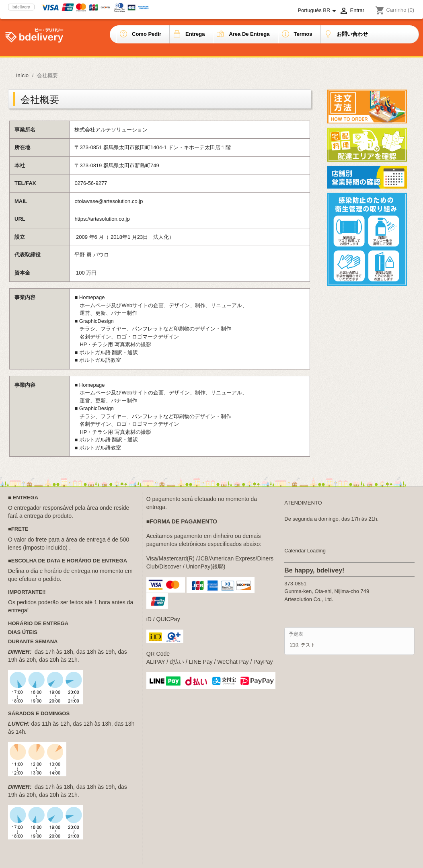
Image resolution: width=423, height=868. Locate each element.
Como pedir (147, 34)
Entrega (195, 34)
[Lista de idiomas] (318, 11)
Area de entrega (249, 34)
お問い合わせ (352, 34)
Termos (303, 34)
